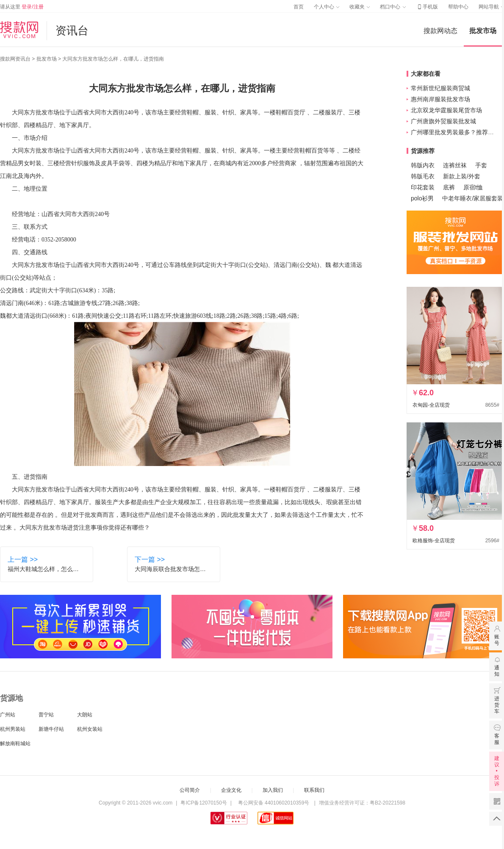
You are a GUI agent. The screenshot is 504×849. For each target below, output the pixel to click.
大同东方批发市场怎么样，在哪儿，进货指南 (113, 59)
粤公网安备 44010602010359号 (273, 803)
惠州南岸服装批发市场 (440, 99)
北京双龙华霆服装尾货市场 (446, 110)
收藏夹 (360, 7)
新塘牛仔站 (51, 729)
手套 (481, 165)
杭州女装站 (90, 729)
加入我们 (273, 790)
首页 (299, 7)
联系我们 (314, 790)
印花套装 (423, 187)
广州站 (8, 715)
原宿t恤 (473, 187)
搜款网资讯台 (15, 59)
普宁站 (46, 715)
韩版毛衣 (423, 176)
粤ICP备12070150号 (204, 803)
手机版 (427, 7)
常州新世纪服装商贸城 (440, 88)
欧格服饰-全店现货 (434, 541)
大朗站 (85, 715)
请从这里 (22, 7)
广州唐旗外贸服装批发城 (443, 121)
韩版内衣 (423, 165)
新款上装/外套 (462, 176)
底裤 (449, 187)
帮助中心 (458, 7)
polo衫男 (422, 198)
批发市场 (483, 31)
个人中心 (327, 7)
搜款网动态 (440, 31)
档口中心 (393, 7)
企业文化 (231, 790)
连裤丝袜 (455, 165)
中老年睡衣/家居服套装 (473, 198)
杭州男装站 (13, 729)
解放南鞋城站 (15, 744)
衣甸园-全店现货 (431, 405)
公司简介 (190, 790)
